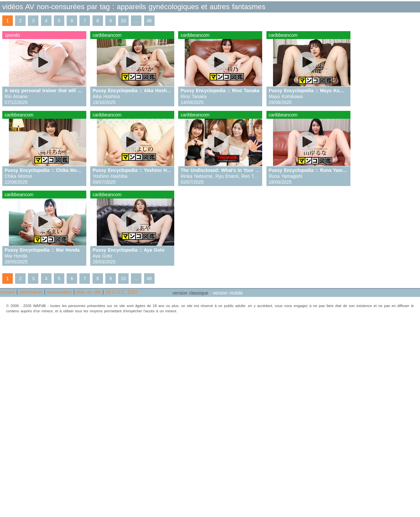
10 (123, 21)
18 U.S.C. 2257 (121, 292)
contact (7, 292)
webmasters (59, 292)
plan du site (89, 292)
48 (149, 21)
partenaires (31, 292)
